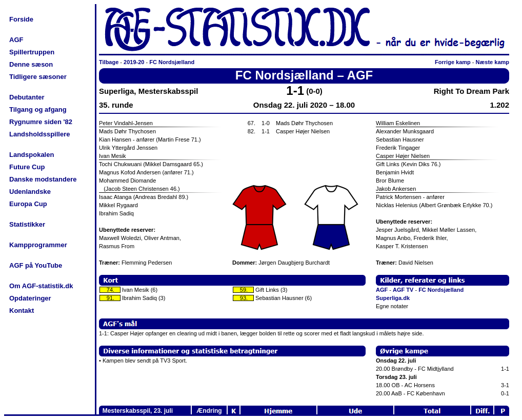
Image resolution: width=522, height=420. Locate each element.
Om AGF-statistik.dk (41, 286)
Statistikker (27, 224)
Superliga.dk (393, 298)
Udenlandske (30, 192)
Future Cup (27, 167)
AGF (16, 40)
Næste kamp (493, 62)
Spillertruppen (32, 52)
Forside (21, 19)
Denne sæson (31, 64)
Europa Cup (28, 204)
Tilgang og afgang (38, 109)
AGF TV (403, 290)
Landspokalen (32, 155)
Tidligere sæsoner (38, 77)
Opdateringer (30, 298)
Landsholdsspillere (39, 134)
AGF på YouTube (36, 265)
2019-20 (134, 62)
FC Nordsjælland (172, 62)
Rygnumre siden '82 (41, 122)
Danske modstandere (43, 179)
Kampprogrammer (38, 245)
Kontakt (22, 311)
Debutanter (27, 97)
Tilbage (109, 62)
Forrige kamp (453, 62)
